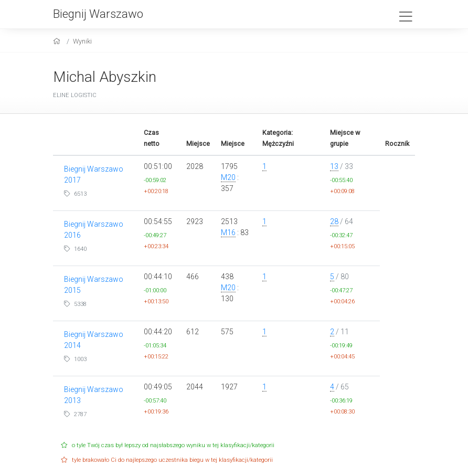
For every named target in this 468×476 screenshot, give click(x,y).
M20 (228, 177)
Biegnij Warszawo (98, 14)
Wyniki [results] (82, 41)
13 (334, 166)
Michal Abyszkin (105, 77)
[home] (58, 41)
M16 (228, 232)
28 (334, 221)
